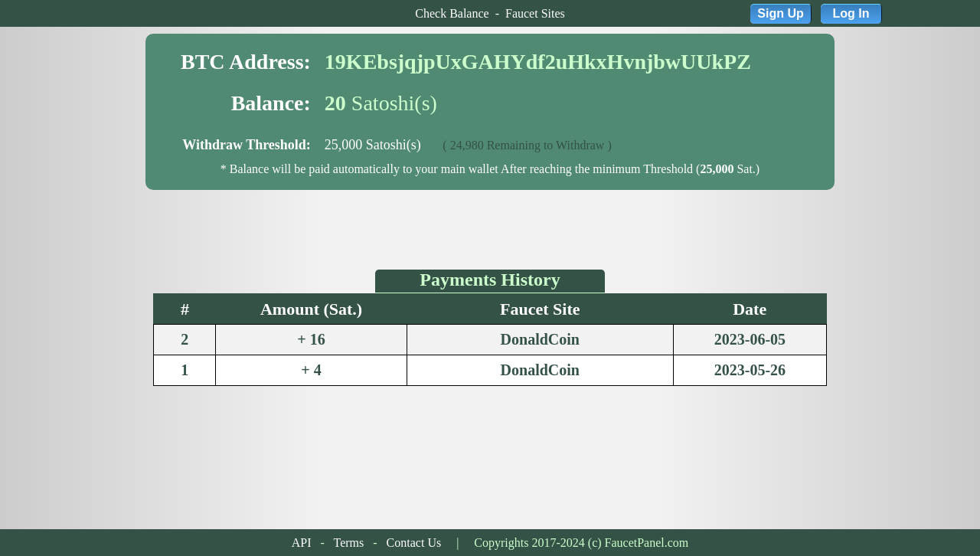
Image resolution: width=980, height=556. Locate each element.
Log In (851, 13)
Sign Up (780, 13)
